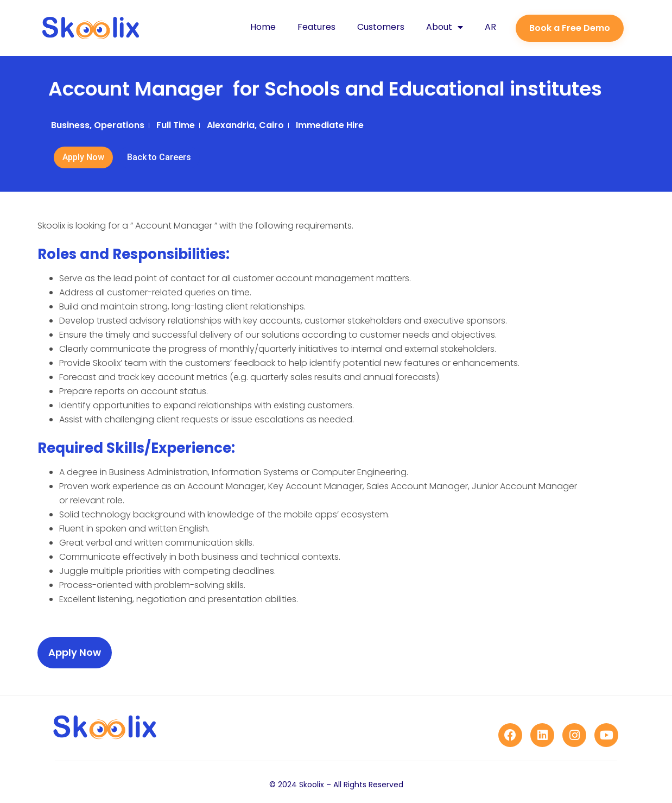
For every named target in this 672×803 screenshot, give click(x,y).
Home (263, 27)
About (445, 27)
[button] (570, 28)
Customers (381, 27)
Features (316, 27)
